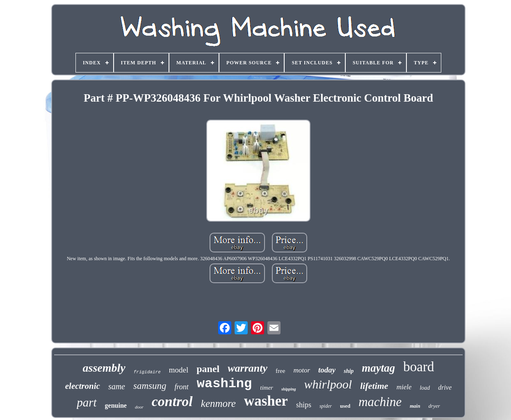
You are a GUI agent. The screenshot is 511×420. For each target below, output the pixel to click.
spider (326, 406)
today (327, 370)
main (415, 406)
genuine (116, 405)
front (182, 387)
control (172, 401)
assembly (104, 368)
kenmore (218, 403)
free (280, 371)
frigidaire (147, 372)
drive (445, 387)
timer (267, 388)
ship (349, 371)
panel (208, 369)
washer (266, 401)
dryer (434, 406)
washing (224, 384)
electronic (83, 386)
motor (302, 370)
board (419, 367)
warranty (248, 368)
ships (304, 405)
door (139, 407)
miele (404, 387)
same (117, 386)
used (345, 406)
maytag (378, 368)
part (87, 402)
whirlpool (328, 384)
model (179, 370)
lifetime (374, 386)
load (425, 388)
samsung (150, 386)
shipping (289, 389)
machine (380, 402)
